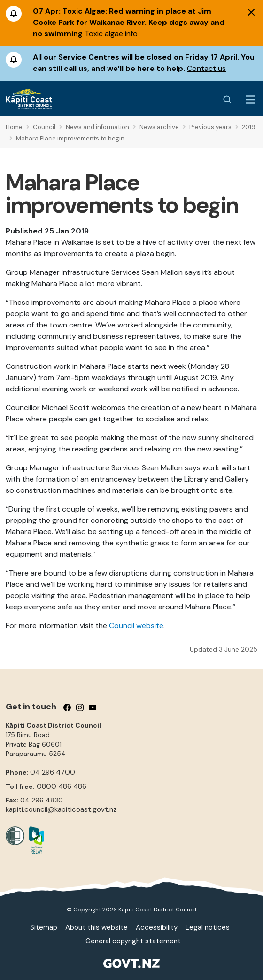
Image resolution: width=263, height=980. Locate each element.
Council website (136, 626)
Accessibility (157, 927)
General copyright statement (133, 941)
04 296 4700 (53, 772)
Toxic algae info (111, 34)
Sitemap (44, 927)
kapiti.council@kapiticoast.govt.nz (61, 809)
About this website (97, 927)
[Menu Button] (251, 100)
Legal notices (208, 927)
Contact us (206, 68)
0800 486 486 (62, 786)
